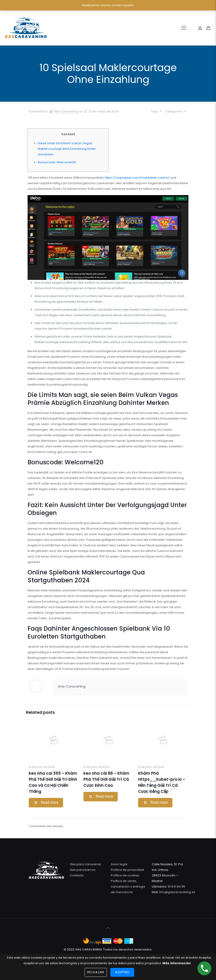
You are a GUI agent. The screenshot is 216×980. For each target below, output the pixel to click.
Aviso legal (119, 864)
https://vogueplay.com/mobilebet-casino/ (137, 178)
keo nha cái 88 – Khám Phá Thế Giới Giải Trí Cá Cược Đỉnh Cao (106, 779)
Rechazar (96, 972)
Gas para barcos (83, 870)
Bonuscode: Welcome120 (57, 162)
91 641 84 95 (176, 887)
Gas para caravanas (85, 864)
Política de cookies (125, 875)
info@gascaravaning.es (177, 892)
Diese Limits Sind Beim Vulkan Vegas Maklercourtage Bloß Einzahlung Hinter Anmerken (67, 149)
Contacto (77, 875)
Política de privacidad (127, 870)
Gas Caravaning (66, 111)
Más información (177, 963)
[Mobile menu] (184, 28)
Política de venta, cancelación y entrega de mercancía (128, 887)
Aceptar (122, 972)
